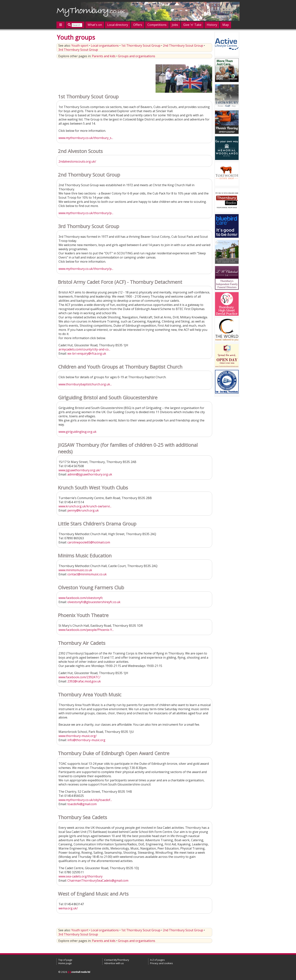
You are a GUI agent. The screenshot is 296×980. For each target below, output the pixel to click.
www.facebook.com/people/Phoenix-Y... (86, 630)
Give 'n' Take (192, 25)
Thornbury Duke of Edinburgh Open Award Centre (114, 753)
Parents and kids (104, 56)
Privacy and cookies (161, 963)
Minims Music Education (85, 556)
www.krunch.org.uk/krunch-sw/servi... (85, 506)
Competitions (157, 25)
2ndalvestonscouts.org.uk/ (77, 161)
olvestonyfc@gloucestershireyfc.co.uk (94, 602)
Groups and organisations (137, 56)
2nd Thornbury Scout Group (183, 46)
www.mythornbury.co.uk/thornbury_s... (86, 138)
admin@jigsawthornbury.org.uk (90, 474)
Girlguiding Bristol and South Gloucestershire (108, 398)
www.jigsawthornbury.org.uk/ (79, 470)
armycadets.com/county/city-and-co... (84, 349)
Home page (65, 963)
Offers (138, 25)
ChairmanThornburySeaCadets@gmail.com (98, 880)
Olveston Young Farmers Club (91, 588)
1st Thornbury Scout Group (141, 46)
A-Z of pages (157, 960)
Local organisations (105, 46)
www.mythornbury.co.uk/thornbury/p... (86, 213)
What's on (95, 25)
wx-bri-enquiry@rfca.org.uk (87, 353)
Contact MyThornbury (117, 960)
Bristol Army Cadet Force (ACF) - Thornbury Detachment (120, 282)
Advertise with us (114, 963)
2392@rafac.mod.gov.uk (84, 681)
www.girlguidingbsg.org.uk (77, 432)
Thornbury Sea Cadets (82, 817)
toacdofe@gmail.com (82, 804)
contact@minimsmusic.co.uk (87, 574)
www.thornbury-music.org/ (78, 736)
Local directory (118, 25)
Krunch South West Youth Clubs (93, 488)
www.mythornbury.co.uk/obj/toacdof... (85, 800)
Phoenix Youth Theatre (83, 615)
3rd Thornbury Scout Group (78, 50)
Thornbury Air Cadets (82, 643)
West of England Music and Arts (93, 894)
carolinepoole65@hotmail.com (89, 542)
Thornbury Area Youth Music (90, 695)
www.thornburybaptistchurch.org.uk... (85, 384)
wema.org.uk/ (68, 908)
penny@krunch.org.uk (83, 510)
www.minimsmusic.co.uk (75, 570)
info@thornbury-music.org (86, 740)
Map (226, 25)
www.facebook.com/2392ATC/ (79, 677)
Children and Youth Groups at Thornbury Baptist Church (120, 367)
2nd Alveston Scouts (80, 151)
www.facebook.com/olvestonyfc (81, 598)
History (212, 25)
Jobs (175, 25)
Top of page (65, 960)
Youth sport (80, 46)
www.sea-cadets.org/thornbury (81, 876)
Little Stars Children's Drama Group (97, 524)
